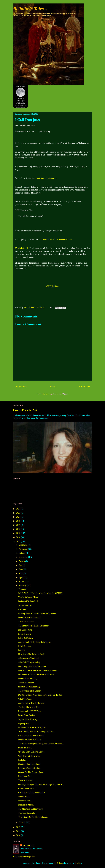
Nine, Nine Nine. (25, 630)
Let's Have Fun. (25, 776)
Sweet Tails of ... (25, 748)
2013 (19, 541)
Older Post (85, 387)
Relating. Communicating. (29, 768)
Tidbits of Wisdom (26, 683)
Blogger (78, 863)
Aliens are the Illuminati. (29, 658)
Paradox (22, 650)
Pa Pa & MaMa (25, 634)
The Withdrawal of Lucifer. (30, 691)
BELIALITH (29, 846)
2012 (19, 827)
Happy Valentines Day (28, 679)
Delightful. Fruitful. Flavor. (30, 740)
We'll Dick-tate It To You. (29, 756)
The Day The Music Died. (29, 707)
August (22, 561)
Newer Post (21, 387)
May (21, 573)
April (21, 577)
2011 (19, 831)
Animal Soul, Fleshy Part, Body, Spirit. (35, 642)
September (23, 557)
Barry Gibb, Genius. (27, 715)
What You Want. (25, 699)
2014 (19, 537)
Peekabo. (22, 760)
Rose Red (22, 609)
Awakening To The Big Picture (31, 703)
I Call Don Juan (25, 646)
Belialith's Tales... (30, 9)
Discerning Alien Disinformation (32, 666)
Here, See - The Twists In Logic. (32, 654)
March (22, 581)
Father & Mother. (25, 638)
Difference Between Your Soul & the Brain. (36, 675)
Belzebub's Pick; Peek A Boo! (31, 736)
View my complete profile (24, 857)
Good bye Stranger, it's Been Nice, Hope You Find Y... (41, 784)
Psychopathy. (24, 723)
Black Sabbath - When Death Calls (57, 240)
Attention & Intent (26, 622)
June (21, 569)
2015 (19, 533)
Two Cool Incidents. (27, 813)
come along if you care (45, 178)
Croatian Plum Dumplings (29, 764)
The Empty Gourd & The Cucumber (33, 626)
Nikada (60, 863)
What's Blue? (24, 797)
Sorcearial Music (25, 605)
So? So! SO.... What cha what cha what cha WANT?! (40, 593)
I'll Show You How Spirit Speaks (32, 727)
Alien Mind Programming (29, 662)
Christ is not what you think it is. (32, 793)
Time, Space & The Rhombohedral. (33, 817)
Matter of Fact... (25, 801)
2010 (19, 835)
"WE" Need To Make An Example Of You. (36, 732)
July (21, 565)
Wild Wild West (52, 286)
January (22, 822)
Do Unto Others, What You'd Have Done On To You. (40, 695)
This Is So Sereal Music (28, 597)
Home (53, 387)
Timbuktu (22, 589)
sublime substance (26, 788)
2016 (19, 529)
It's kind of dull (21, 248)
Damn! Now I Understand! (29, 618)
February (23, 586)
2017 (19, 525)
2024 (19, 509)
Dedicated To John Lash (28, 601)
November (23, 549)
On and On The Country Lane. (31, 772)
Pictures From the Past (25, 410)
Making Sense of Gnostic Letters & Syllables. (37, 613)
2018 (19, 521)
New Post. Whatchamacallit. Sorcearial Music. (38, 671)
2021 (19, 517)
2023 (19, 513)
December (23, 545)
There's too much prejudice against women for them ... (41, 744)
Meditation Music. (26, 805)
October (22, 553)
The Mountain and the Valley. (31, 809)
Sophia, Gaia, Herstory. (28, 719)
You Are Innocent (26, 780)
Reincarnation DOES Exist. (30, 711)
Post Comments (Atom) (58, 394)
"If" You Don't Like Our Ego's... (32, 752)
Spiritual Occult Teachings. (30, 687)
